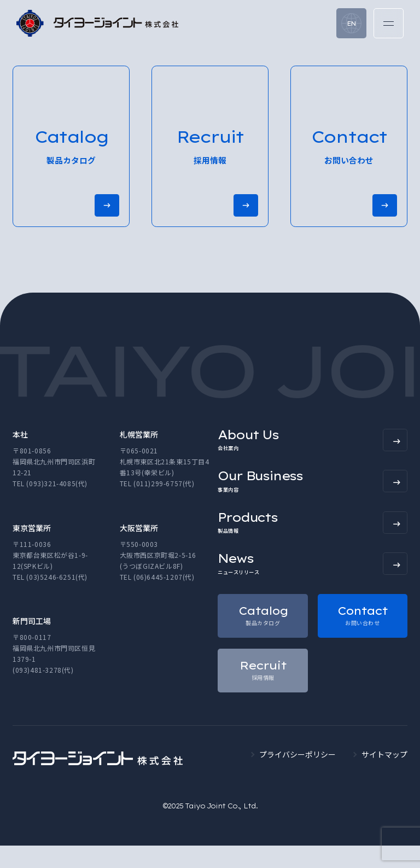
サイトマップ (384, 777)
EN (352, 24)
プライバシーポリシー (297, 777)
